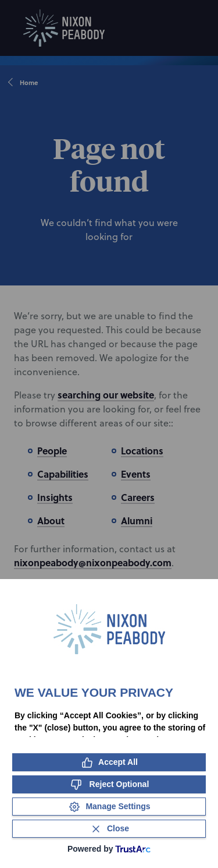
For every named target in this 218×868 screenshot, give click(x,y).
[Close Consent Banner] (109, 829)
